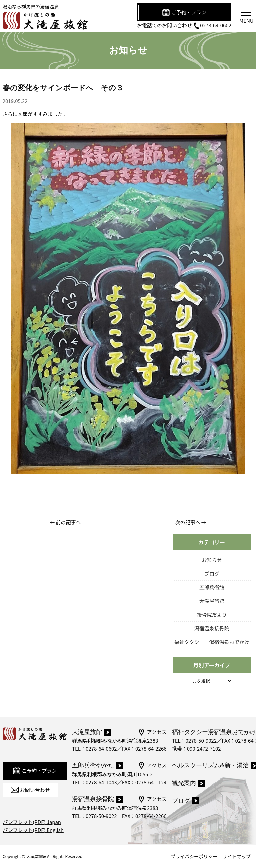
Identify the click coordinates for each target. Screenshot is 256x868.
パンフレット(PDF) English (33, 830)
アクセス (152, 732)
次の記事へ (187, 522)
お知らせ (212, 560)
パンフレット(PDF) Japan (32, 822)
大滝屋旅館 (212, 601)
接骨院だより (212, 614)
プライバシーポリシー (194, 856)
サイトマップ (237, 856)
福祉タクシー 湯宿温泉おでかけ (212, 642)
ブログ (212, 573)
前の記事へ (68, 522)
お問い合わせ (30, 790)
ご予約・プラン (184, 12)
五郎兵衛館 (212, 587)
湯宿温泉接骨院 (212, 628)
